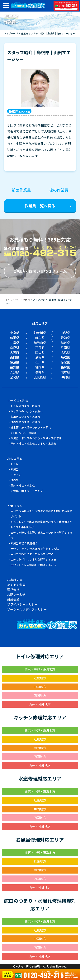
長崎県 (40, 372)
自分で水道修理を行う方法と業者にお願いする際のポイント (41, 514)
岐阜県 (40, 338)
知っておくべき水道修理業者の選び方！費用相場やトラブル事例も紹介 (41, 524)
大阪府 (15, 352)
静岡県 (15, 338)
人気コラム (15, 506)
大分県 (15, 372)
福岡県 (40, 367)
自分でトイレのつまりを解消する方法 (33, 559)
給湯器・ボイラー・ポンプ (27, 491)
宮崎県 (15, 377)
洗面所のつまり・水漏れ (25, 422)
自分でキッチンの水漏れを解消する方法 (35, 549)
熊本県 (65, 372)
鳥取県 (65, 357)
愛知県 (65, 338)
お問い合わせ (16, 595)
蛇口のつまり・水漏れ (24, 433)
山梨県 (65, 333)
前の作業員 (21, 190)
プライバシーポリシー (22, 604)
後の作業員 (59, 190)
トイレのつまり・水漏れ (25, 406)
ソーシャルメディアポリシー (27, 609)
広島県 (65, 352)
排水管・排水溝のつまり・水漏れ (31, 427)
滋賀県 (65, 343)
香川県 (40, 362)
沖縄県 (65, 377)
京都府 (40, 347)
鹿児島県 (40, 377)
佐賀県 (65, 367)
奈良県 (15, 347)
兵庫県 (65, 347)
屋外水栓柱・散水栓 (23, 485)
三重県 (15, 343)
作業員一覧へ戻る (40, 206)
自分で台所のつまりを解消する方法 (32, 554)
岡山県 (40, 352)
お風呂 (15, 469)
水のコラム (15, 458)
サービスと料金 (18, 400)
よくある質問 (16, 585)
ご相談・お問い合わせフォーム (40, 271)
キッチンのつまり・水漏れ (27, 411)
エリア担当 (19, 111)
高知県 (15, 367)
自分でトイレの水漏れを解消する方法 (33, 565)
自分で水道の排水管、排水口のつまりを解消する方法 (41, 535)
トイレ (15, 464)
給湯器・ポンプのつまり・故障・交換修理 (36, 438)
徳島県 (15, 362)
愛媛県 (65, 362)
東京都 (15, 333)
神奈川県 (40, 333)
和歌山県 (40, 343)
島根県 (40, 357)
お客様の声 (15, 580)
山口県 (15, 357)
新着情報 (13, 600)
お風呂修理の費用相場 (24, 543)
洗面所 (15, 480)
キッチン (16, 475)
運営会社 (13, 590)
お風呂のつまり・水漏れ (25, 417)
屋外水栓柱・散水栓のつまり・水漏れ (33, 443)
